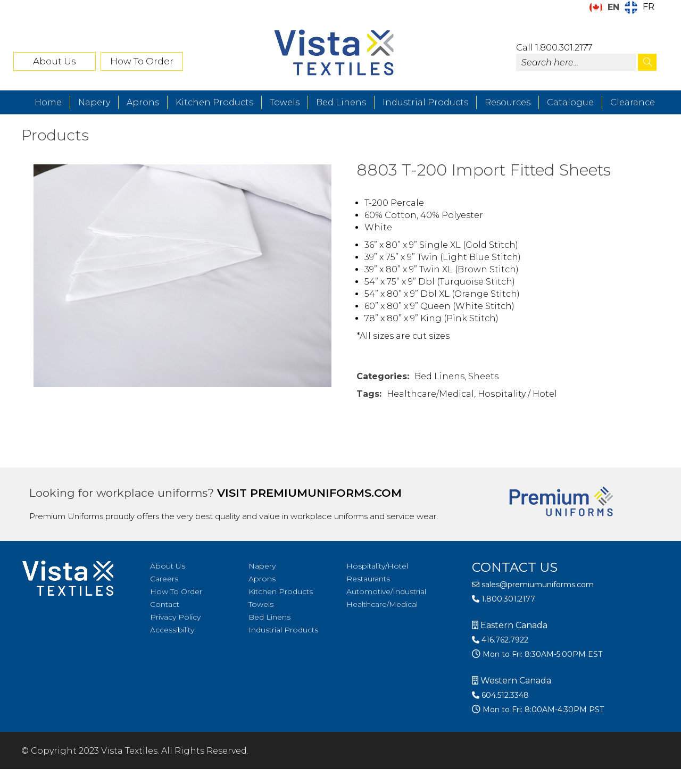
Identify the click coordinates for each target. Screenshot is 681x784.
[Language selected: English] (625, 7)
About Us (55, 61)
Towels (285, 102)
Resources (508, 102)
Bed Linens (341, 102)
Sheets (483, 376)
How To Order (142, 61)
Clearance (633, 102)
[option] (640, 7)
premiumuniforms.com (326, 493)
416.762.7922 (500, 640)
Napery (94, 102)
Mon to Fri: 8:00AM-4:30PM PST (542, 710)
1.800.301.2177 (504, 599)
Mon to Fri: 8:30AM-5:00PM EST (541, 654)
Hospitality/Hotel (377, 566)
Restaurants (368, 579)
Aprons (143, 102)
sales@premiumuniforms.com (533, 585)
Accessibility (172, 630)
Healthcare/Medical (430, 394)
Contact (165, 604)
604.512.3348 (500, 695)
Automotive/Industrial (386, 591)
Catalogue (570, 102)
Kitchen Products (214, 102)
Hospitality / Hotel (517, 394)
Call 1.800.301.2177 (554, 47)
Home (48, 102)
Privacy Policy (175, 617)
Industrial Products (425, 102)
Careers (164, 579)
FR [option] (649, 7)
